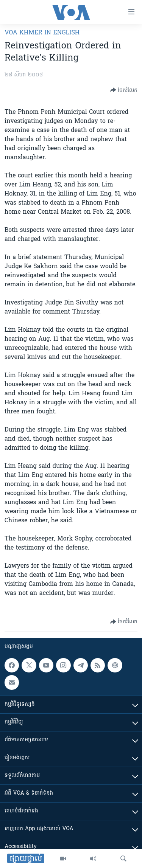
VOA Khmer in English (42, 33)
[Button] (124, 90)
